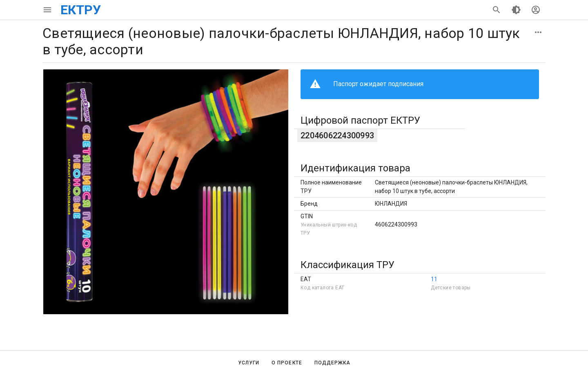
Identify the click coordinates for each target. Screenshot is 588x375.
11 (434, 279)
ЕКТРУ (81, 10)
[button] (538, 32)
